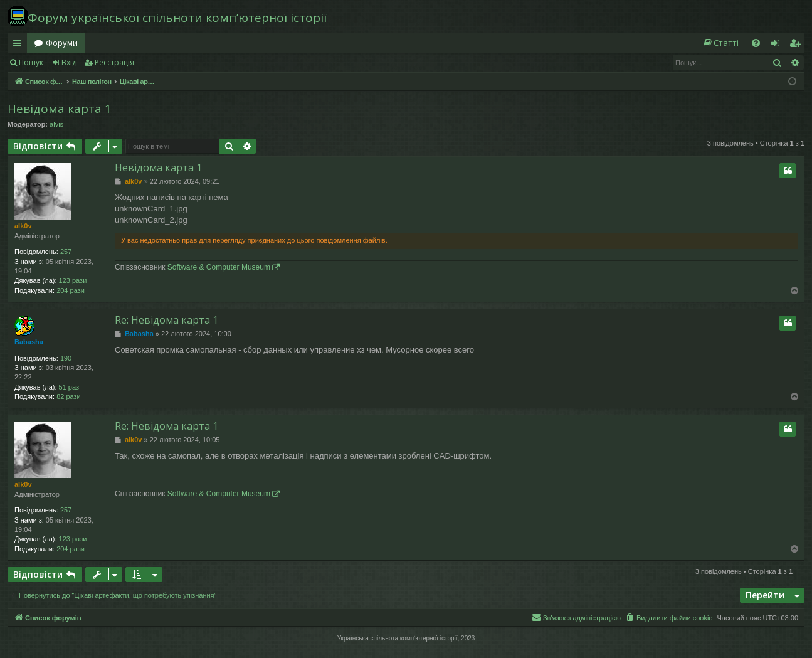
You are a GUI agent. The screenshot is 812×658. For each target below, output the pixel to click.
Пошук (31, 62)
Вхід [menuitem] (779, 45)
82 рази (69, 396)
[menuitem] (720, 43)
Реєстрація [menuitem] (798, 45)
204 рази (71, 290)
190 (66, 358)
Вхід (69, 62)
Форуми (62, 43)
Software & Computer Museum (219, 267)
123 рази (73, 280)
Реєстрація (114, 62)
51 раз (69, 387)
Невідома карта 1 (60, 109)
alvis (56, 124)
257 (66, 252)
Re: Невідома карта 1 (166, 320)
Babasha (29, 342)
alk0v (23, 226)
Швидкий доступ (20, 45)
